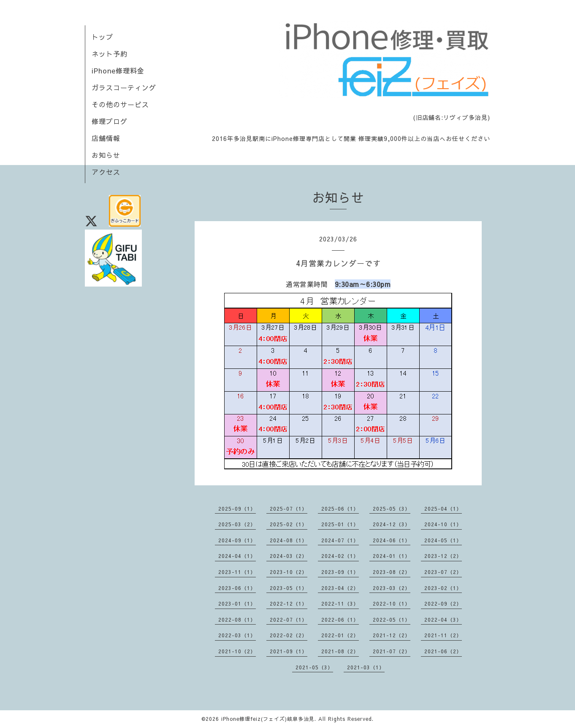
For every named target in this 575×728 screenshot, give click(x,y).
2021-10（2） (237, 651)
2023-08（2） (392, 572)
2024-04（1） (237, 556)
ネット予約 (110, 54)
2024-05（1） (443, 540)
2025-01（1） (340, 524)
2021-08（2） (340, 651)
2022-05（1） (392, 620)
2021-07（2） (392, 651)
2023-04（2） (340, 588)
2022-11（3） (340, 604)
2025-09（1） (237, 509)
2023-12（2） (443, 556)
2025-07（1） (289, 509)
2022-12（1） (289, 604)
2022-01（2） (340, 635)
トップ (102, 37)
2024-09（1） (237, 540)
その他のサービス (120, 104)
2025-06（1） (340, 509)
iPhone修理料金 (118, 70)
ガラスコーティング (124, 87)
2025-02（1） (289, 524)
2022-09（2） (443, 604)
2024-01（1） (392, 556)
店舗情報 (106, 138)
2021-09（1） (289, 651)
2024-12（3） (392, 524)
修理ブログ (110, 121)
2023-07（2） (443, 572)
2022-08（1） (237, 620)
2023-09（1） (340, 572)
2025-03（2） (237, 524)
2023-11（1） (237, 572)
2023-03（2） (392, 588)
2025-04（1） (443, 509)
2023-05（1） (289, 588)
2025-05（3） (392, 509)
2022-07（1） (289, 620)
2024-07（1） (340, 540)
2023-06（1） (237, 588)
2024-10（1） (443, 524)
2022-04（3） (443, 620)
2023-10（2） (289, 572)
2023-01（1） (237, 604)
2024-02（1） (340, 556)
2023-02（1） (443, 588)
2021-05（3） (314, 667)
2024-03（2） (289, 556)
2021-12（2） (392, 635)
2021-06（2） (443, 651)
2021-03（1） (366, 667)
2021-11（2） (443, 635)
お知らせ (106, 155)
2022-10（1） (392, 604)
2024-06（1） (392, 540)
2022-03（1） (237, 635)
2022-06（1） (340, 620)
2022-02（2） (289, 635)
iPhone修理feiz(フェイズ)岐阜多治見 (268, 719)
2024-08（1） (289, 540)
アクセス (106, 172)
